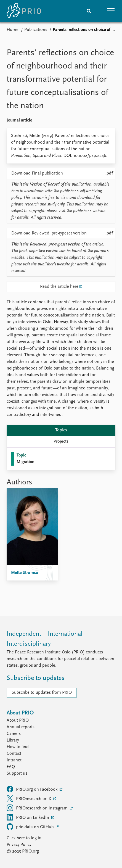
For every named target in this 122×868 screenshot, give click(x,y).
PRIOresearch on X (29, 798)
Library (13, 740)
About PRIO (18, 721)
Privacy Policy (19, 845)
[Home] (24, 11)
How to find (18, 747)
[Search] (89, 11)
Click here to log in (24, 838)
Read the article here (59, 287)
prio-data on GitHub (31, 827)
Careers (14, 734)
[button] (111, 11)
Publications (36, 30)
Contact (14, 754)
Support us (17, 774)
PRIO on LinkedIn (28, 817)
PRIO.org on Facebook (33, 789)
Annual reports (21, 727)
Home (13, 30)
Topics (61, 430)
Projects (61, 442)
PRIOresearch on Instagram (38, 808)
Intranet (14, 760)
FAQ (11, 767)
